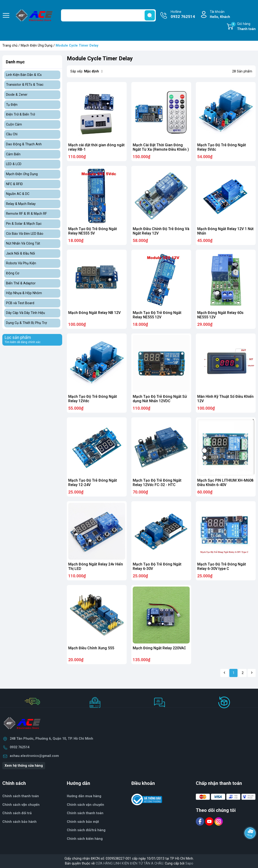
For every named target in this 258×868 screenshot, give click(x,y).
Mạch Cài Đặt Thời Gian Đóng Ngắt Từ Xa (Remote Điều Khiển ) (161, 147)
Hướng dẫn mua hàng (84, 796)
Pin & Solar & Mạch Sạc (24, 224)
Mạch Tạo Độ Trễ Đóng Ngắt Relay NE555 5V (93, 231)
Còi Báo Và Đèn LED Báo (25, 234)
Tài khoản (220, 15)
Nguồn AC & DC (18, 194)
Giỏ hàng (243, 27)
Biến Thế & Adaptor (21, 283)
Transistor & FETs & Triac (25, 85)
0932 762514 (20, 747)
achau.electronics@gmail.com (34, 756)
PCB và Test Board (20, 303)
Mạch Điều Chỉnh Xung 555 (91, 648)
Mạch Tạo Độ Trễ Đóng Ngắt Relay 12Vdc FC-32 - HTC (157, 483)
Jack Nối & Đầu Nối (20, 254)
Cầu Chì (12, 134)
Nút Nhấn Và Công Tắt (23, 243)
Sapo (189, 863)
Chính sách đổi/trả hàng (86, 830)
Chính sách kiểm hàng (85, 839)
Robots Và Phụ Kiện (21, 263)
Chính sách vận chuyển (85, 805)
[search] (150, 15)
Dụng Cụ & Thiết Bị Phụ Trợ (26, 323)
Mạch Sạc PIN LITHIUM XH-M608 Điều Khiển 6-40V (225, 483)
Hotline (183, 15)
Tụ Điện (12, 105)
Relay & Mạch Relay (21, 204)
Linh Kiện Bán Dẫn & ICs (24, 75)
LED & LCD (14, 164)
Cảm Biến (13, 154)
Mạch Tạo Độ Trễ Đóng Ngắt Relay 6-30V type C (222, 566)
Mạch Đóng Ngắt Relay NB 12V (94, 313)
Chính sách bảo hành (19, 822)
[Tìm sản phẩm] (108, 15)
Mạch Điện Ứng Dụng (37, 46)
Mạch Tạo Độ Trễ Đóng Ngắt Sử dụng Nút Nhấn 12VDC (160, 399)
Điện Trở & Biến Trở (20, 114)
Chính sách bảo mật (83, 822)
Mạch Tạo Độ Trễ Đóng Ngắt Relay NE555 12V (157, 315)
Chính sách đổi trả (17, 813)
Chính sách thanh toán (21, 796)
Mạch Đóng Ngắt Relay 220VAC (159, 648)
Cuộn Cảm (14, 124)
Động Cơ (13, 273)
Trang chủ (10, 46)
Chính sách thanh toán (85, 813)
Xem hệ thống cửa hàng (24, 766)
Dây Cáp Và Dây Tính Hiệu (25, 313)
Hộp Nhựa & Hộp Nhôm (24, 293)
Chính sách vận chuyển (21, 805)
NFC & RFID (14, 184)
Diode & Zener (17, 95)
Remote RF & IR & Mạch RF (26, 214)
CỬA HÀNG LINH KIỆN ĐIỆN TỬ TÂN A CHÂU (129, 863)
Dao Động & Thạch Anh (24, 144)
